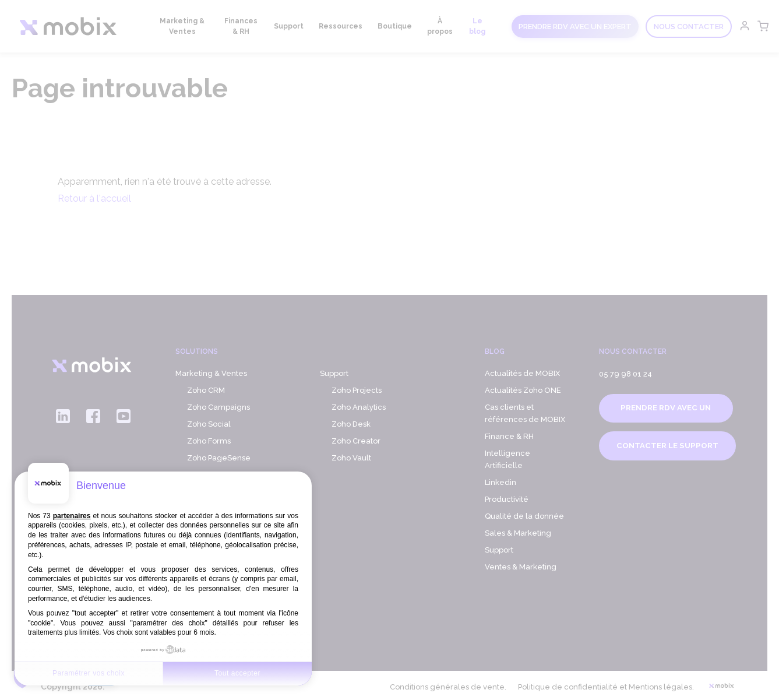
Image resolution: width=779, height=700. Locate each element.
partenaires (72, 516)
